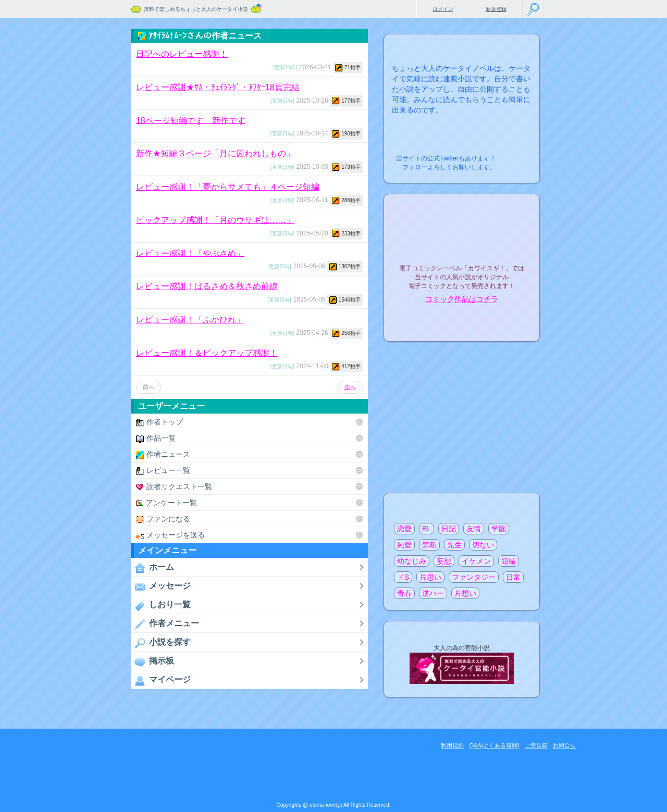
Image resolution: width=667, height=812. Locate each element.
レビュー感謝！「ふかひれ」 (190, 320)
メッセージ (161, 586)
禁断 (429, 545)
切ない (483, 545)
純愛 (404, 545)
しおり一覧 (161, 605)
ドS (403, 577)
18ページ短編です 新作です (191, 120)
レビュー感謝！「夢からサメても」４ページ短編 (228, 187)
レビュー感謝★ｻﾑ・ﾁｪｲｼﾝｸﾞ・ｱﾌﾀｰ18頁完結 (218, 87)
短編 (509, 561)
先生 (454, 545)
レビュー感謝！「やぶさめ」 (190, 253)
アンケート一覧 (166, 503)
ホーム (152, 568)
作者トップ (159, 422)
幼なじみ (412, 561)
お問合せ (564, 745)
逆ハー (433, 593)
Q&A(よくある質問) (494, 745)
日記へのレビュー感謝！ (182, 54)
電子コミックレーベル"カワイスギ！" (462, 241)
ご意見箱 (536, 745)
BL (427, 529)
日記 (449, 529)
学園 (499, 529)
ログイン (443, 9)
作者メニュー (165, 624)
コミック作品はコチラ (462, 299)
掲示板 (152, 661)
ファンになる (163, 519)
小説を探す (161, 643)
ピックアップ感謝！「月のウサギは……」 (215, 220)
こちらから (516, 155)
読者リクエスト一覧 (174, 487)
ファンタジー (474, 577)
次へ (350, 387)
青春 (404, 593)
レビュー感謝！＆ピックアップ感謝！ (207, 353)
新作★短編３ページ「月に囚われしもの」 (215, 153)
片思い (430, 577)
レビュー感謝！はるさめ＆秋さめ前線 (207, 286)
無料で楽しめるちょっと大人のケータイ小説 (196, 9)
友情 (474, 529)
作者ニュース (163, 454)
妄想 (444, 561)
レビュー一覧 (163, 471)
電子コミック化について (462, 322)
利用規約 (452, 745)
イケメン (476, 561)
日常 (513, 577)
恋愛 (404, 529)
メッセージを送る (170, 535)
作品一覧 (156, 438)
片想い (465, 593)
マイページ (161, 680)
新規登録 (496, 9)
